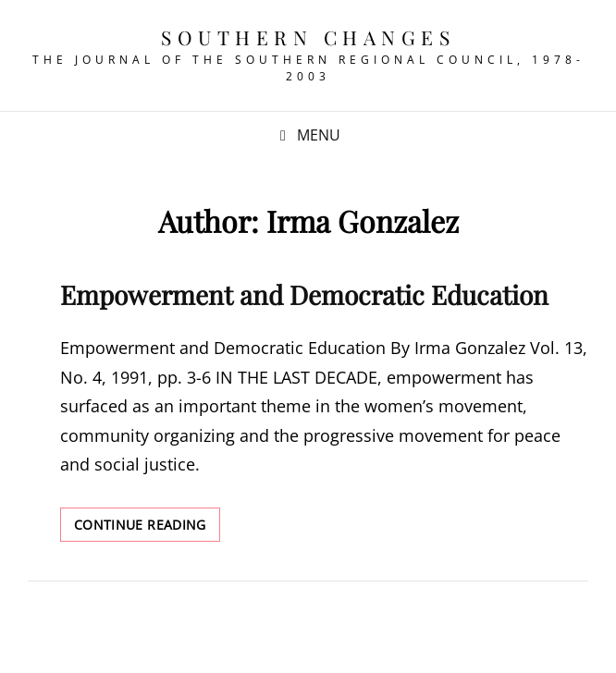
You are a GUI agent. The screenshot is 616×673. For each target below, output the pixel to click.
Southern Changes (308, 37)
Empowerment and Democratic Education (304, 294)
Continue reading (147, 528)
